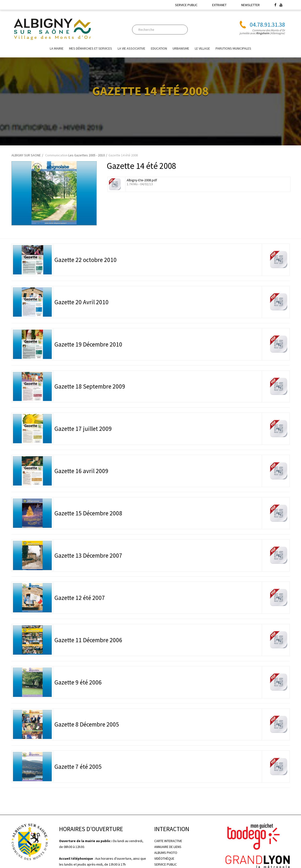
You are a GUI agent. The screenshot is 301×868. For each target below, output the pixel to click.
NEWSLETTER (250, 5)
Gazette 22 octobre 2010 (86, 260)
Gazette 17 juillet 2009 (83, 429)
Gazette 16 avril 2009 (81, 471)
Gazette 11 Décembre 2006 (88, 640)
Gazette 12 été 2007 (80, 598)
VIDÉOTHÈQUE (164, 858)
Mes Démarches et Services (91, 48)
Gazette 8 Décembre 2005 (87, 724)
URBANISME (181, 48)
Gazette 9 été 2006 (78, 682)
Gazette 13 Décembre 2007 (88, 555)
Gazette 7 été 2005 (78, 767)
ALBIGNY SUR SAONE (26, 155)
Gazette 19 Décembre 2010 (88, 344)
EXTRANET (219, 5)
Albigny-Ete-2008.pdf (142, 180)
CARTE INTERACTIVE (168, 841)
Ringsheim (263, 33)
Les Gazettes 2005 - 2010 (87, 155)
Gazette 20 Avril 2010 (82, 302)
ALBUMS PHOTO (166, 853)
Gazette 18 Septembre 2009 (90, 386)
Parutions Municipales (233, 48)
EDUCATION (159, 48)
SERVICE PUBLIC (186, 5)
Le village (202, 48)
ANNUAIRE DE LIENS (168, 847)
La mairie (57, 48)
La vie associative (131, 48)
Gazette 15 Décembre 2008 (88, 513)
